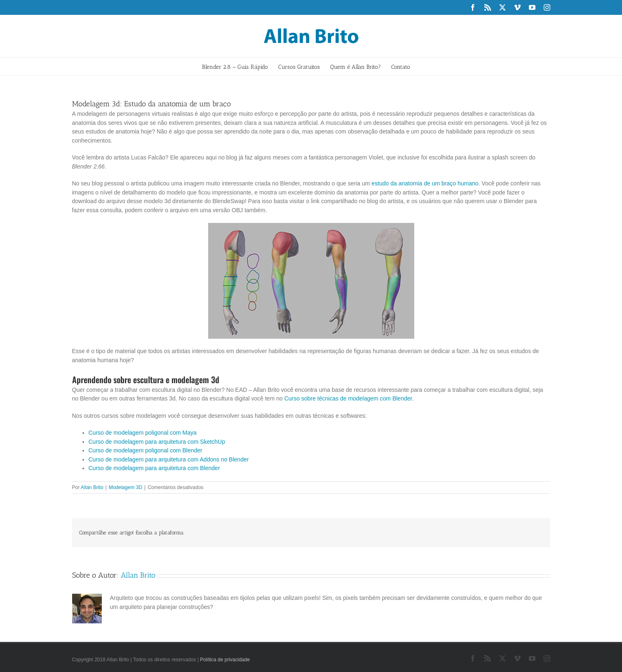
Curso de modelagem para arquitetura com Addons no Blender (169, 459)
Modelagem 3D (126, 487)
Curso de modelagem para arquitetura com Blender (154, 468)
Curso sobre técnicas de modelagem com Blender (348, 398)
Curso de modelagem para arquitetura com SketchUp (157, 442)
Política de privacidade (225, 660)
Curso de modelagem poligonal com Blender (146, 450)
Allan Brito (92, 487)
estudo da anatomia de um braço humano (425, 183)
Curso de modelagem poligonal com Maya (143, 433)
